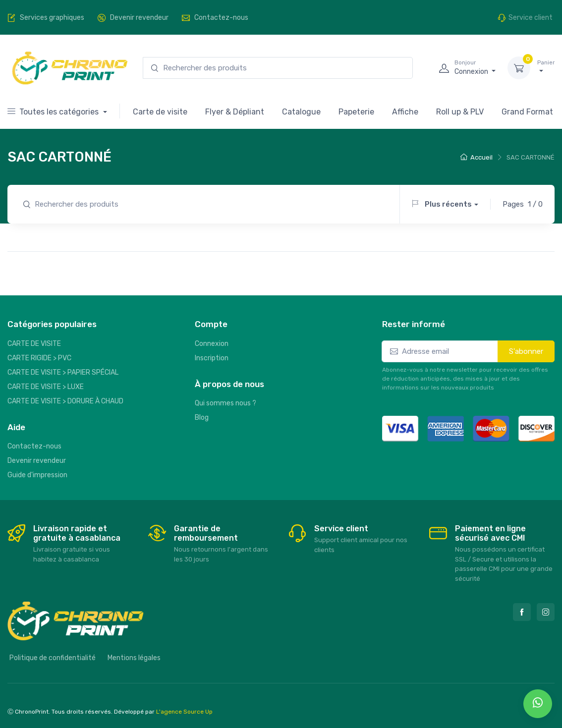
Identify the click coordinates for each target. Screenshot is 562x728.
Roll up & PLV (460, 112)
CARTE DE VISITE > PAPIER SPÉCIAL (63, 372)
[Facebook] (522, 612)
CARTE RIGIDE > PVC (39, 358)
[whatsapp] (538, 704)
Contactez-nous (34, 446)
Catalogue (301, 112)
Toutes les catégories (54, 112)
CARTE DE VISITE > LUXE (46, 387)
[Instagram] (546, 612)
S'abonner (526, 351)
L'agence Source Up (184, 712)
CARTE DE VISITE (34, 344)
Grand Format (527, 112)
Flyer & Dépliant (235, 112)
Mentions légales (134, 658)
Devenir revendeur (37, 461)
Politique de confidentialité (53, 658)
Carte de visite (160, 112)
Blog (202, 418)
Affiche (405, 112)
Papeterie (356, 112)
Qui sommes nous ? (225, 403)
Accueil (477, 157)
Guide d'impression (37, 475)
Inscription (212, 358)
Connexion (212, 344)
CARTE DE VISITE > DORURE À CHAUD (65, 401)
